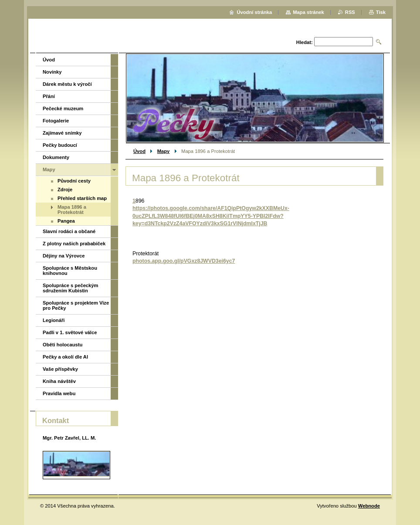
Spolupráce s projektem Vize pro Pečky (76, 305)
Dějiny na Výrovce (64, 256)
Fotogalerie (56, 121)
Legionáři (54, 320)
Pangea (66, 221)
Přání (49, 96)
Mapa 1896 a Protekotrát (72, 210)
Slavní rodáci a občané (69, 231)
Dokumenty (56, 157)
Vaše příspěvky (60, 369)
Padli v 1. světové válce (70, 332)
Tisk (381, 12)
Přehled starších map (82, 198)
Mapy (164, 151)
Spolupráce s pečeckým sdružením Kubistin (70, 288)
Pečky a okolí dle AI (65, 357)
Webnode (369, 506)
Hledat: (305, 42)
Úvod (139, 151)
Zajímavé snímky (62, 133)
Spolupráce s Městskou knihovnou (70, 271)
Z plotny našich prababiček (74, 244)
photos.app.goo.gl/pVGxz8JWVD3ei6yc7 (184, 261)
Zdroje (65, 190)
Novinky (52, 72)
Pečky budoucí (60, 145)
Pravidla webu (59, 393)
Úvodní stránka (254, 12)
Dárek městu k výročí (67, 84)
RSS (350, 12)
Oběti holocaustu (63, 345)
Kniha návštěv (59, 381)
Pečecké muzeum (63, 108)
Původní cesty (74, 181)
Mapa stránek (308, 12)
